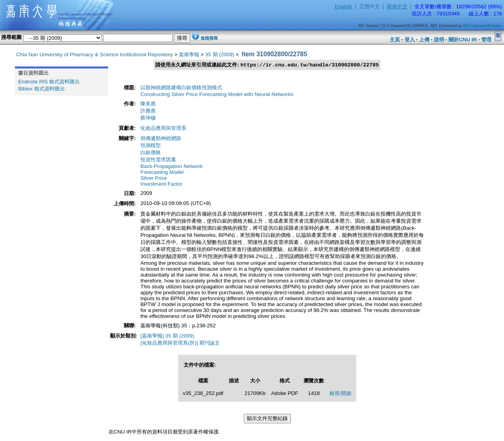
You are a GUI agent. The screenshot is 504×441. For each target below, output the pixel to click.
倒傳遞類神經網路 (161, 139)
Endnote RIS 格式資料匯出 (49, 82)
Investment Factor (161, 184)
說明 (439, 40)
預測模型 (151, 146)
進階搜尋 (209, 38)
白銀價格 (151, 153)
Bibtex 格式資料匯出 (41, 89)
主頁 (395, 40)
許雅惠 (148, 111)
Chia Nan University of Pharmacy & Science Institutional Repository (95, 54)
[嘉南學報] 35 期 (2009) (167, 336)
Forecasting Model (162, 173)
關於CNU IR (463, 40)
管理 (486, 40)
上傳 (424, 40)
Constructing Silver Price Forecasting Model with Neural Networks (217, 95)
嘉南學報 (189, 54)
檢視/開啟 (340, 394)
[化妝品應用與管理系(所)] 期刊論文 (180, 343)
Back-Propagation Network (172, 167)
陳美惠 (148, 104)
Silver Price (154, 178)
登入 (410, 40)
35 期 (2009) (220, 54)
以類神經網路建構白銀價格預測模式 (181, 88)
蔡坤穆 (148, 118)
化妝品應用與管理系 (163, 128)
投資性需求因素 (158, 160)
